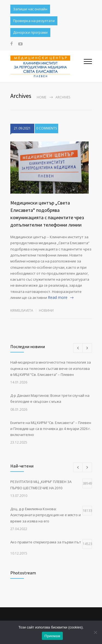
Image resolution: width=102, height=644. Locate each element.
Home (41, 97)
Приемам (52, 636)
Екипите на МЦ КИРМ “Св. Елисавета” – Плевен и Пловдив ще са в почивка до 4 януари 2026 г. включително (51, 429)
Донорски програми (30, 32)
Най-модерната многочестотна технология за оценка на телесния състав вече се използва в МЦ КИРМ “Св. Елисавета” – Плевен (51, 368)
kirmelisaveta (22, 310)
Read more (58, 297)
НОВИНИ (46, 310)
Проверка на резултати (34, 21)
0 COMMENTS (47, 128)
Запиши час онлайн (30, 9)
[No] (95, 632)
